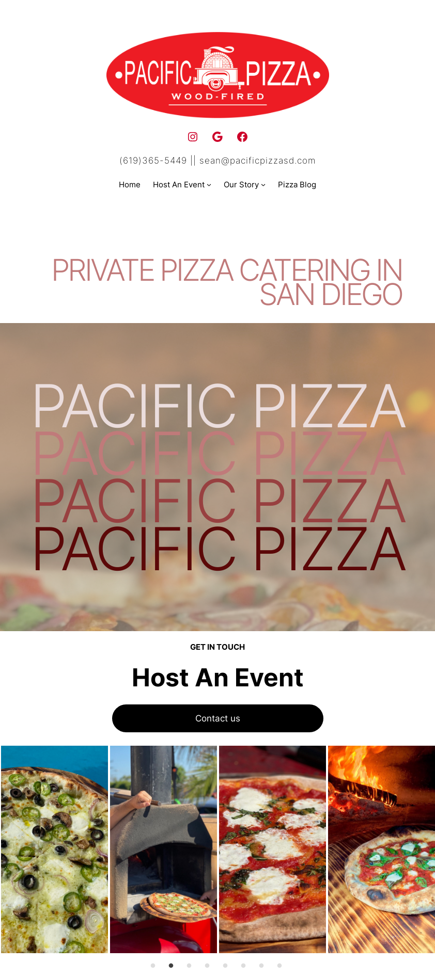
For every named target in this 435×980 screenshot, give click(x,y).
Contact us (218, 718)
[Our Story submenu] (263, 184)
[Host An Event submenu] (209, 184)
